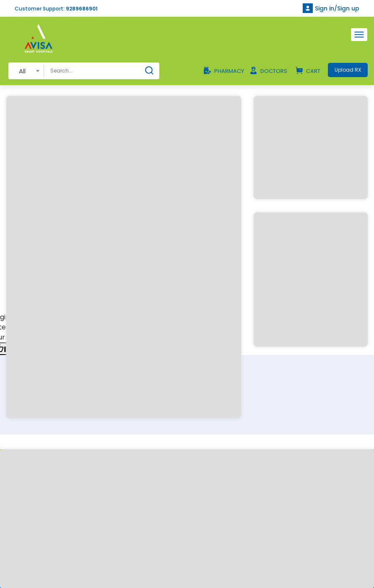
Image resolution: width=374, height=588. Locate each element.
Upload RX (348, 70)
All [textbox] (22, 71)
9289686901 (82, 9)
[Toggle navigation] (359, 35)
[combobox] (26, 71)
